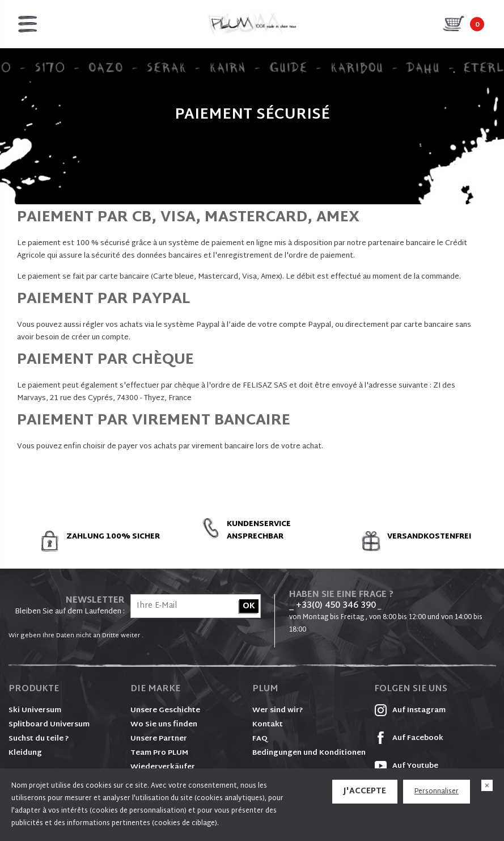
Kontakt (268, 725)
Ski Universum (35, 710)
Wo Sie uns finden (164, 725)
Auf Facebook (409, 738)
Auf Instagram (410, 710)
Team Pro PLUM (159, 753)
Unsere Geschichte (165, 710)
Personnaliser (437, 792)
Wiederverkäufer (163, 767)
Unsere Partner (159, 739)
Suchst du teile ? (39, 739)
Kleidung (25, 753)
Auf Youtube (406, 766)
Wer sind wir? (278, 710)
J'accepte (365, 791)
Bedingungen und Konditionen (309, 753)
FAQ (260, 739)
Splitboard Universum (49, 725)
